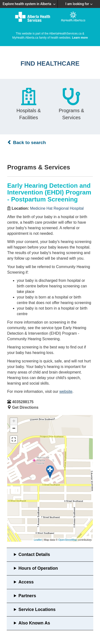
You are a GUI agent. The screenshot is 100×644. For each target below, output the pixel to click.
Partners (27, 596)
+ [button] (14, 422)
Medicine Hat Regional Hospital (57, 208)
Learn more (80, 38)
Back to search (27, 142)
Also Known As (34, 623)
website (66, 391)
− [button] (14, 429)
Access (26, 582)
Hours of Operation (38, 568)
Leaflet (38, 540)
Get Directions (25, 407)
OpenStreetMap (68, 540)
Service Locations (37, 609)
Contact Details (34, 554)
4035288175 (23, 402)
